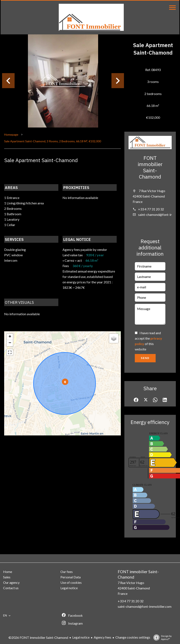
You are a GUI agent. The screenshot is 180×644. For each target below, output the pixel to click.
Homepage (11, 134)
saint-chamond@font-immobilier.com (145, 606)
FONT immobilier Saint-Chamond (150, 167)
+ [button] (10, 337)
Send (145, 358)
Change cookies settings (133, 637)
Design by (161, 638)
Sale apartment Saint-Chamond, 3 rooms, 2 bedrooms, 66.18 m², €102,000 (53, 141)
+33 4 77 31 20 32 (151, 209)
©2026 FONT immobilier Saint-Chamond (38, 637)
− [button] (10, 343)
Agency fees (102, 637)
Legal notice (81, 637)
